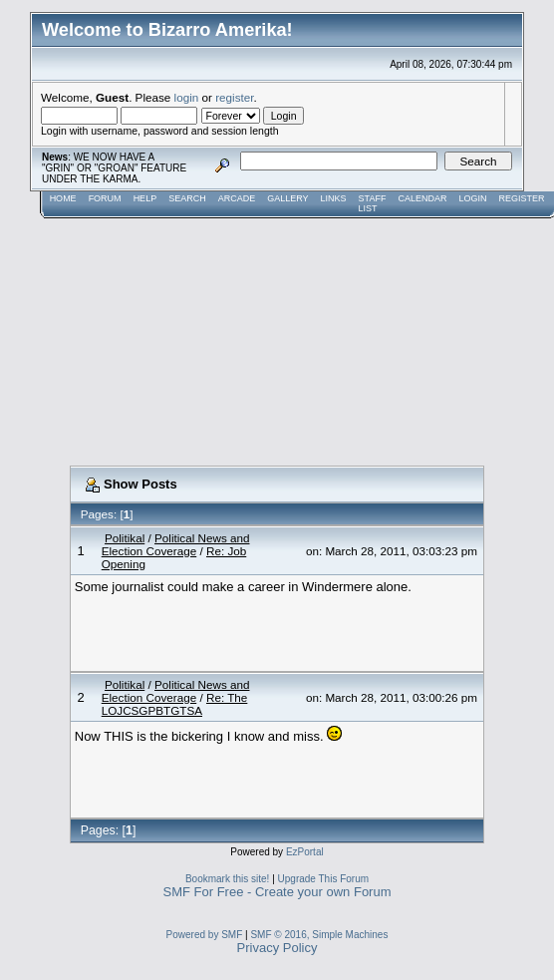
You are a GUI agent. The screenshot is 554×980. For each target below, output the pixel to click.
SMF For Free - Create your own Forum (277, 892)
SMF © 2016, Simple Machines (319, 935)
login (187, 97)
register (234, 97)
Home (63, 198)
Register (521, 198)
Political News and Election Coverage (176, 544)
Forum (105, 198)
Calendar (422, 198)
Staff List (373, 203)
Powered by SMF (205, 935)
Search (187, 198)
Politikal (125, 538)
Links (334, 198)
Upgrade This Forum (324, 879)
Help (145, 198)
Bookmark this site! (227, 879)
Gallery (287, 198)
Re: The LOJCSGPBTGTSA (175, 704)
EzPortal (305, 852)
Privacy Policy (277, 948)
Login (472, 198)
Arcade (237, 198)
